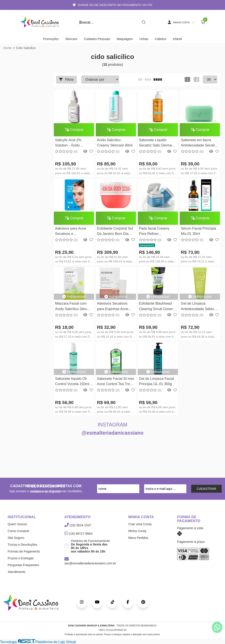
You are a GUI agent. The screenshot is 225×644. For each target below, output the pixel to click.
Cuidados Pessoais (97, 39)
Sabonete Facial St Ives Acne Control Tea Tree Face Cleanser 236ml (115, 382)
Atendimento (17, 572)
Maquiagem (125, 39)
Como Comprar (18, 531)
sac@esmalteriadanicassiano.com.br (90, 561)
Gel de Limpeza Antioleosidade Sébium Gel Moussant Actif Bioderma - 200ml (199, 307)
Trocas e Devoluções (23, 545)
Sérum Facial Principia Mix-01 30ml (198, 231)
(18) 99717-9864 (78, 534)
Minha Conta (137, 531)
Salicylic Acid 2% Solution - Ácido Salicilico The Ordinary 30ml (73, 143)
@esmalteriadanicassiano (112, 433)
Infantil (177, 39)
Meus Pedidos (138, 538)
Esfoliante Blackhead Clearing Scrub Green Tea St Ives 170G (156, 307)
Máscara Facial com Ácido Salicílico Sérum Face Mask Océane (72, 307)
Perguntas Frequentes (23, 565)
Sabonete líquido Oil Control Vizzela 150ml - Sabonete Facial (73, 382)
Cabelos (161, 39)
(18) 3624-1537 (78, 525)
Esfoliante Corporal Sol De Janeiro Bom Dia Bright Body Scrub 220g (115, 232)
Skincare (71, 39)
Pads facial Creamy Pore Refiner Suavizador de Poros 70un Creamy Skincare (157, 232)
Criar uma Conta (140, 524)
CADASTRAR (206, 489)
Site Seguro (16, 538)
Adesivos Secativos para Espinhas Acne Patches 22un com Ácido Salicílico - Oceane (112, 307)
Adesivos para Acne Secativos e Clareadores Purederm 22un (73, 232)
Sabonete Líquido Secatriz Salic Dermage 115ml (157, 143)
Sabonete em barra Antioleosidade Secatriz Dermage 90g (199, 143)
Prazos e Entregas (21, 558)
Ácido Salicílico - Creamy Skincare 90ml (115, 143)
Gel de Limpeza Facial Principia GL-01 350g (156, 381)
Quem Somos (17, 524)
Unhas (144, 39)
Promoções (51, 39)
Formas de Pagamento (24, 551)
